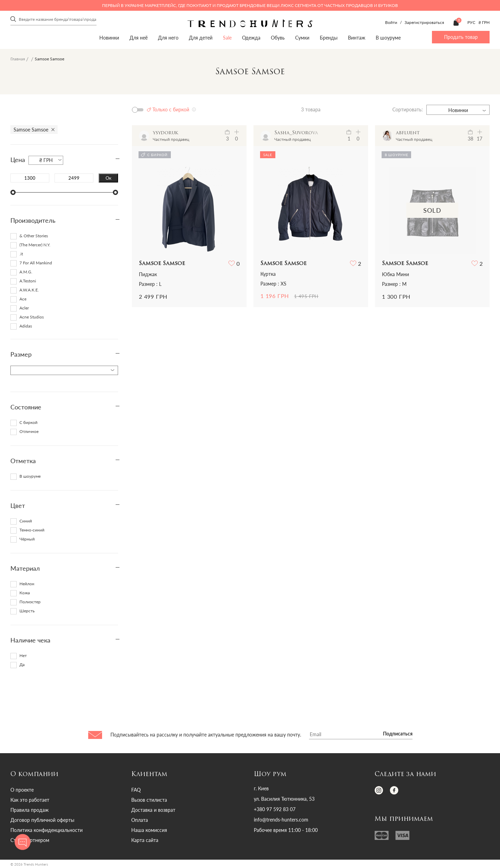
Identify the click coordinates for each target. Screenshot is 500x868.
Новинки (109, 38)
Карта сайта (145, 840)
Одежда (251, 38)
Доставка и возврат (153, 810)
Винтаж (357, 38)
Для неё (139, 38)
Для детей (201, 38)
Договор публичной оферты (42, 820)
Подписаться (398, 734)
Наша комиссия (149, 830)
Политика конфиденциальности (47, 830)
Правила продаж (30, 810)
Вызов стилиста (149, 800)
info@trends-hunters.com (281, 820)
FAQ (136, 790)
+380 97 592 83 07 (275, 809)
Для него (168, 38)
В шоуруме (388, 38)
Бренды (329, 38)
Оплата (140, 820)
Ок (109, 178)
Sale (227, 38)
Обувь (278, 38)
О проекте (22, 790)
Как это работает (30, 800)
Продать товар (461, 37)
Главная (18, 59)
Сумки (302, 38)
